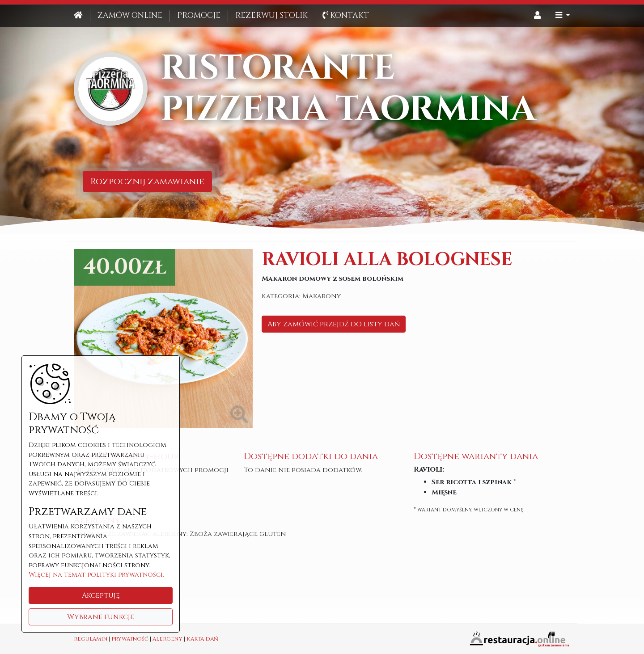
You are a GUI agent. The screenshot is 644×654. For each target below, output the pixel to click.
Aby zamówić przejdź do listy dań (334, 324)
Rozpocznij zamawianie (147, 181)
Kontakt (346, 16)
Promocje (199, 16)
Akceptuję (101, 595)
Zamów (130, 16)
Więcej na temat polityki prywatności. (96, 575)
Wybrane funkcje (101, 617)
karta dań (202, 639)
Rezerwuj (271, 16)
